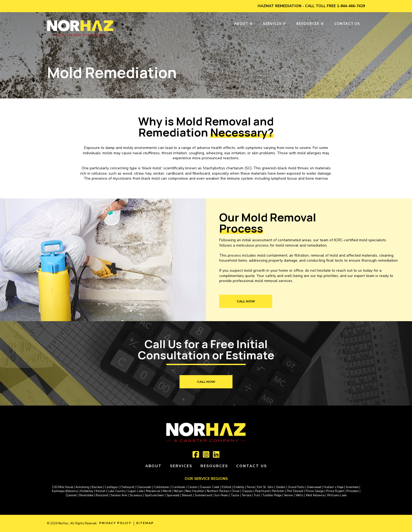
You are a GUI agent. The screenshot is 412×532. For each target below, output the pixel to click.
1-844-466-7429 (351, 6)
